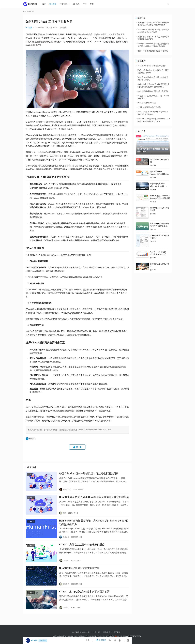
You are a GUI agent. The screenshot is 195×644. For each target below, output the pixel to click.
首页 (45, 4)
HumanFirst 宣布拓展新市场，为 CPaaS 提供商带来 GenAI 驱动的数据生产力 (93, 525)
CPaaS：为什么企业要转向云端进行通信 (82, 548)
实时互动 (76, 632)
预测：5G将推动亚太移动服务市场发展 (153, 51)
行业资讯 (54, 4)
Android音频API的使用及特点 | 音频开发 (153, 91)
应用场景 (77, 4)
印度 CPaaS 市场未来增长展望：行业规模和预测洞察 (89, 474)
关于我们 (117, 632)
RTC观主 (29, 28)
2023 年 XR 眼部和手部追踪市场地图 (152, 66)
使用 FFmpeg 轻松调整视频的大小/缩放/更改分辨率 (160, 226)
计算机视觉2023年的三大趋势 (149, 107)
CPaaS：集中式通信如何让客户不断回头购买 (84, 597)
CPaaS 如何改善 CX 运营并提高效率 (79, 573)
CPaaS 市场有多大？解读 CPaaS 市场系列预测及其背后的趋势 (94, 499)
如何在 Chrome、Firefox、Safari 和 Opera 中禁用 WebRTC (159, 174)
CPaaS (32, 439)
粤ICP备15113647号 (106, 636)
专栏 (86, 4)
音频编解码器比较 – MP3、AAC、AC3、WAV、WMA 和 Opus (158, 186)
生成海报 (101, 640)
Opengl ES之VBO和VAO (147, 103)
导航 (93, 4)
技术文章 (65, 4)
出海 (29, 475)
